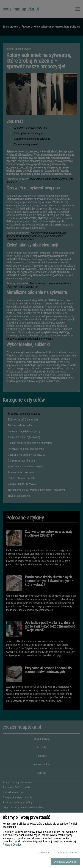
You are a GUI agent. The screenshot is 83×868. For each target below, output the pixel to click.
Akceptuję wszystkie (66, 862)
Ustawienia (43, 853)
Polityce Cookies (12, 845)
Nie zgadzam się (68, 853)
